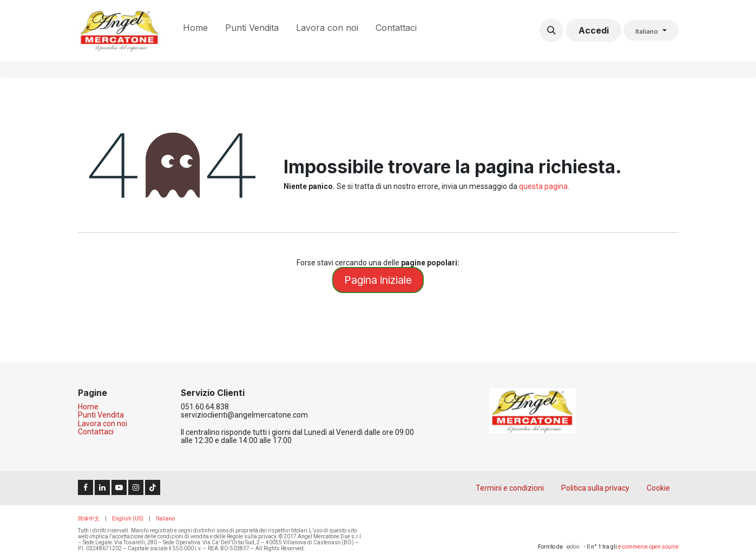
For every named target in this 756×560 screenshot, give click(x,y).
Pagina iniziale (378, 280)
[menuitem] (195, 30)
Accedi (594, 30)
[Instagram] (136, 487)
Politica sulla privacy (595, 488)
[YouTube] (119, 487)
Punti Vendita (101, 415)
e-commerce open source (648, 547)
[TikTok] (153, 487)
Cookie (658, 488)
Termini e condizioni (510, 488)
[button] (551, 30)
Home (88, 407)
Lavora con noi (103, 424)
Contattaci (96, 432)
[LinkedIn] (102, 487)
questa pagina (543, 186)
